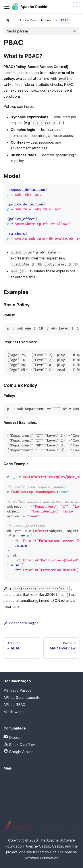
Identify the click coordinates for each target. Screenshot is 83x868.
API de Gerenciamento (22, 697)
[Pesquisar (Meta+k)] (75, 7)
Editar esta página (21, 623)
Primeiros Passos (17, 690)
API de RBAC (14, 705)
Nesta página (17, 31)
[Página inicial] (8, 20)
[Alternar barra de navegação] (7, 7)
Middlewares (14, 712)
